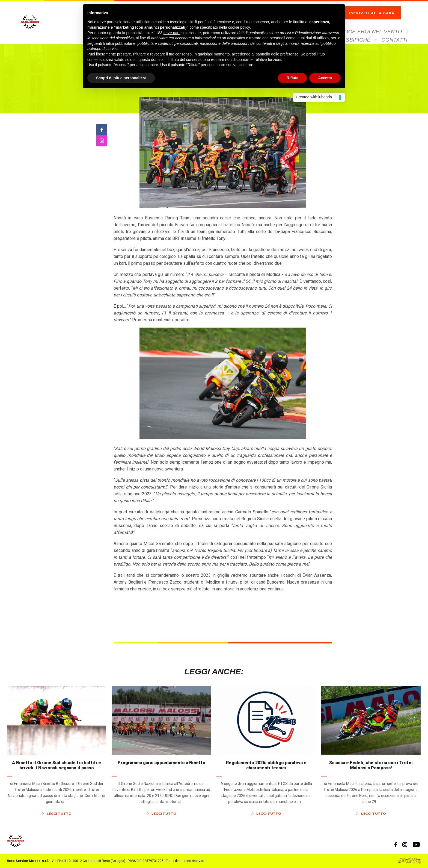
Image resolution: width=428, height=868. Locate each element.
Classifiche (353, 31)
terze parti (172, 33)
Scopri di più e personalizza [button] (121, 78)
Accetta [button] (325, 78)
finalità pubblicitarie (119, 43)
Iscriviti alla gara (377, 8)
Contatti (395, 31)
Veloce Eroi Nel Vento (368, 23)
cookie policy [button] (239, 27)
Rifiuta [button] (293, 78)
